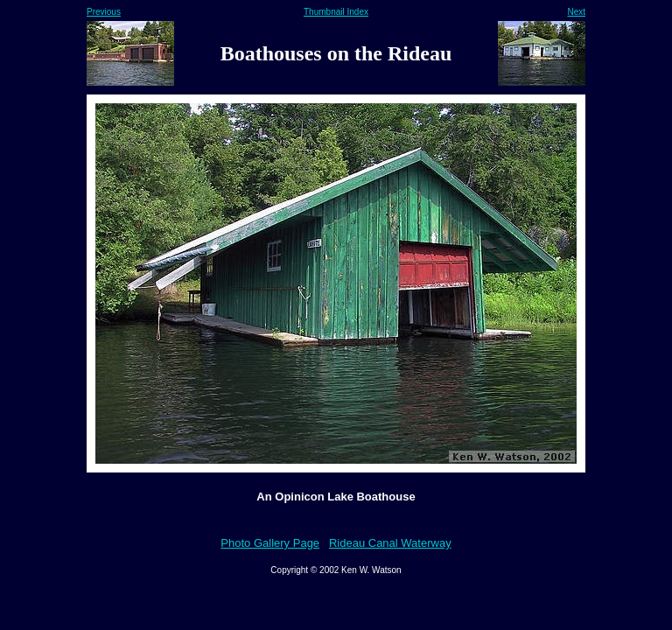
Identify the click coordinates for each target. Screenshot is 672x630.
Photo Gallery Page (270, 543)
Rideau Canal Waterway (390, 543)
